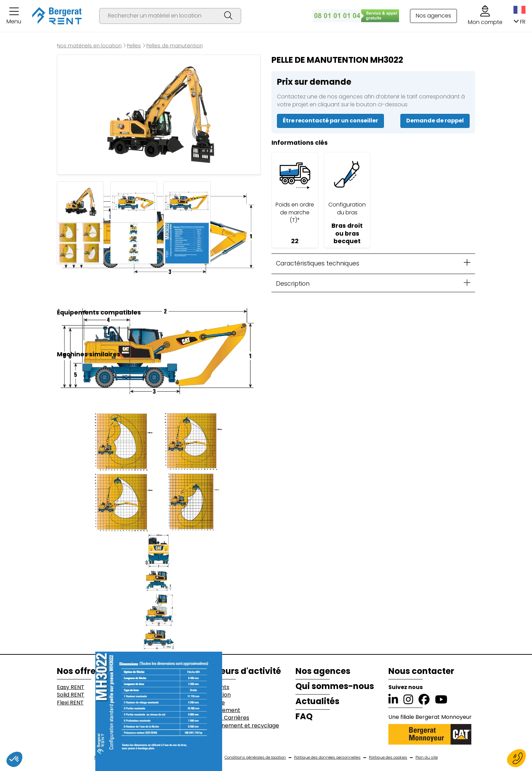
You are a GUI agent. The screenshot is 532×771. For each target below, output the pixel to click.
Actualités (317, 701)
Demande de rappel (435, 121)
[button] (14, 16)
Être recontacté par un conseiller (330, 121)
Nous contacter (421, 671)
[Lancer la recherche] (228, 16)
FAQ (304, 716)
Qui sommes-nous (335, 686)
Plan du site (427, 757)
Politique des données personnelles (327, 757)
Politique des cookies (388, 757)
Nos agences (433, 16)
